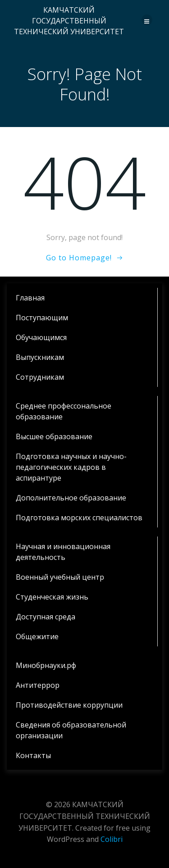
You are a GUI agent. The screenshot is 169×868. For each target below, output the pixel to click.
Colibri (112, 839)
